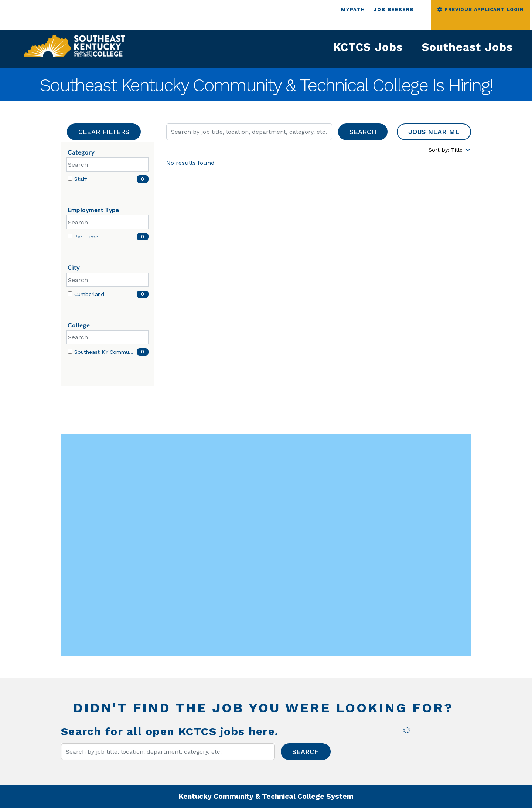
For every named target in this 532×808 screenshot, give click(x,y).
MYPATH (353, 9)
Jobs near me (434, 132)
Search (363, 132)
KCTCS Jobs (368, 47)
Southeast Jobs (467, 47)
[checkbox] (70, 178)
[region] (319, 165)
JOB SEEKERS (394, 9)
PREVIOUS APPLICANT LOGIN (480, 9)
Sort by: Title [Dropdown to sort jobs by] (450, 150)
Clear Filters (104, 132)
